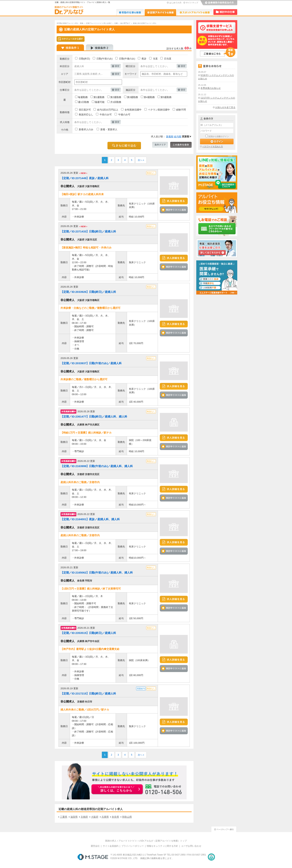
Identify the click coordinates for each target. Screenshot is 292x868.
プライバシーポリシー (133, 846)
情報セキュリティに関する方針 (162, 846)
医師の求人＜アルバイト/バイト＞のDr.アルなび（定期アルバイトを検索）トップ (146, 841)
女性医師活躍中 (133, 110)
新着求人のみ (86, 129)
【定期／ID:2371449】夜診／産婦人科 (85, 178)
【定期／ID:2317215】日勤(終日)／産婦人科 (88, 693)
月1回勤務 (116, 102)
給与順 (178, 137)
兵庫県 (105, 817)
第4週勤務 (149, 97)
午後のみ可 (124, 115)
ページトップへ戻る (224, 829)
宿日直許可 (85, 110)
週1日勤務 (84, 102)
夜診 (144, 59)
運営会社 (95, 846)
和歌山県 (127, 817)
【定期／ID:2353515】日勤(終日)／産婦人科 (88, 633)
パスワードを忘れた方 (213, 146)
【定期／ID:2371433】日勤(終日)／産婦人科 (88, 231)
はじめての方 (175, 3)
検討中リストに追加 (174, 210)
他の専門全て (125, 23)
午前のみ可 (106, 115)
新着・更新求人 (109, 129)
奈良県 (115, 817)
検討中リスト (225, 12)
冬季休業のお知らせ (211, 88)
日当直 (168, 59)
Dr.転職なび (130, 12)
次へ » (141, 160)
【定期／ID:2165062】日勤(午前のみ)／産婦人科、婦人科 (97, 572)
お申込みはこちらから (117, 790)
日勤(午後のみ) (127, 59)
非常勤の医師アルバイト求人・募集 (70, 23)
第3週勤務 (132, 97)
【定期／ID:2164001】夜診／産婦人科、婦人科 (90, 519)
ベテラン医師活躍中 (159, 110)
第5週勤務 (166, 97)
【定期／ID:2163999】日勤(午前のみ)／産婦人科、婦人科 (97, 466)
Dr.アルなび (160, 12)
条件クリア (160, 145)
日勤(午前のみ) (105, 59)
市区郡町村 (65, 82)
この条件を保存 (181, 145)
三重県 (64, 817)
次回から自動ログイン (219, 136)
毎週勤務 (83, 97)
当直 (155, 59)
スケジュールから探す (71, 39)
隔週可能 (100, 102)
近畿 (116, 23)
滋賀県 (74, 817)
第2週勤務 (116, 97)
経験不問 (181, 110)
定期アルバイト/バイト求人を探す (99, 23)
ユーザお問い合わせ (191, 846)
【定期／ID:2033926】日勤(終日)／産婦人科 (88, 292)
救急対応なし (86, 115)
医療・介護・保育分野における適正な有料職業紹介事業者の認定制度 (211, 857)
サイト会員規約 (111, 846)
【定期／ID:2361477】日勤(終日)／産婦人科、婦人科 (94, 416)
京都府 (84, 817)
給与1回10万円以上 (108, 110)
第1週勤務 (99, 97)
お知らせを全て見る (225, 107)
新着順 (170, 137)
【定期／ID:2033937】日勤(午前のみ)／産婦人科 (91, 363)
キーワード (131, 74)
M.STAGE (93, 857)
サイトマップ (192, 3)
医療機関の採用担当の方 (219, 3)
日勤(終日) (84, 59)
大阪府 (95, 817)
